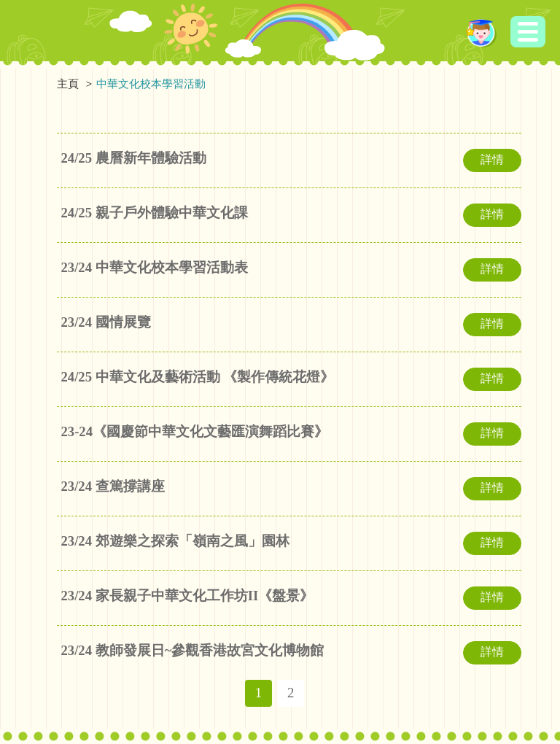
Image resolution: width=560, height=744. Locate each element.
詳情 (492, 159)
